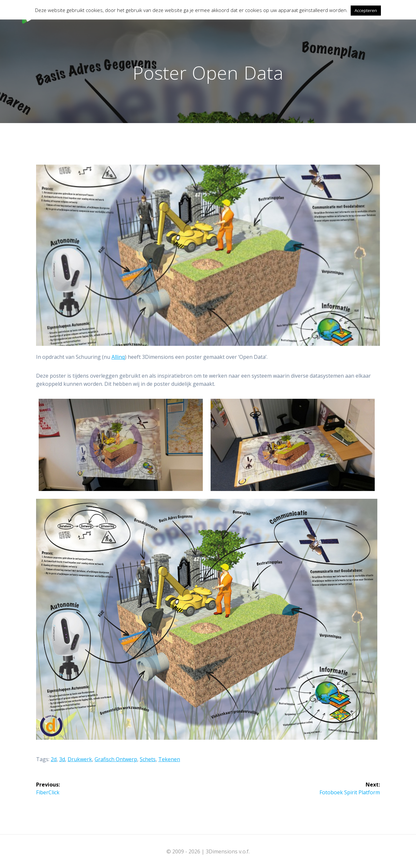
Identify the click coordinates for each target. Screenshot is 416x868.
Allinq (118, 357)
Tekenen (169, 759)
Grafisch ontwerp (116, 759)
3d (62, 759)
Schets (148, 759)
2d (54, 759)
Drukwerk (80, 759)
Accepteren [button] (366, 10)
